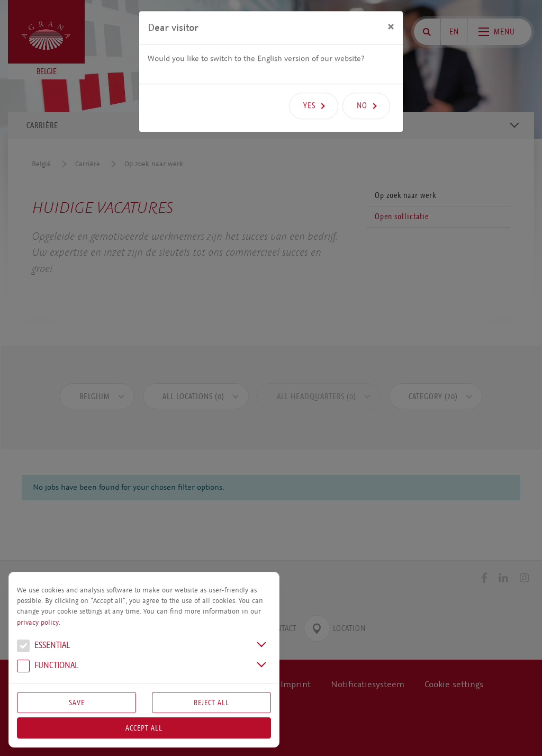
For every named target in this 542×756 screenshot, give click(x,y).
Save (77, 703)
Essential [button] (43, 646)
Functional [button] (48, 667)
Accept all (144, 728)
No (362, 88)
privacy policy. (39, 623)
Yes (309, 88)
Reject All (211, 703)
